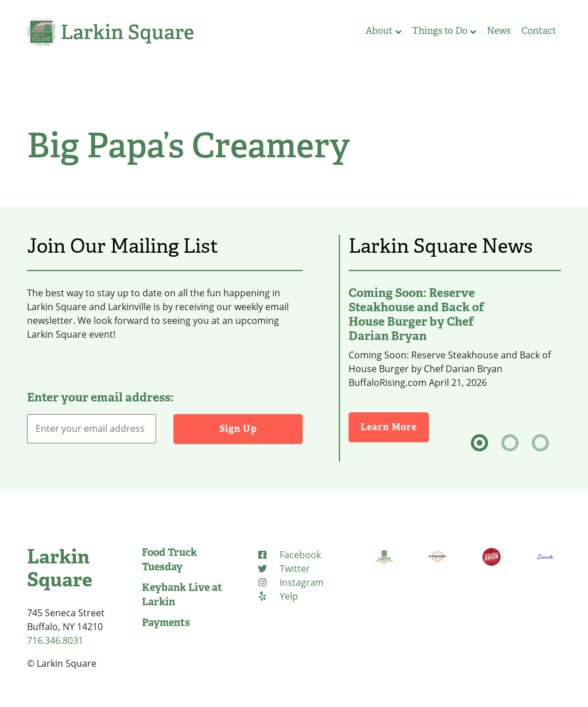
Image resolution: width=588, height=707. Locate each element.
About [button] (384, 31)
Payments (166, 623)
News (499, 31)
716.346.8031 (55, 640)
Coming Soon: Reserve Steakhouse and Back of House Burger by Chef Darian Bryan (416, 314)
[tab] (479, 443)
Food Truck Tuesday (169, 560)
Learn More (395, 426)
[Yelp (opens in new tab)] (277, 596)
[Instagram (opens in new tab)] (290, 582)
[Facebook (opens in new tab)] (289, 555)
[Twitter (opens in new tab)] (283, 569)
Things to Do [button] (444, 31)
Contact (539, 31)
